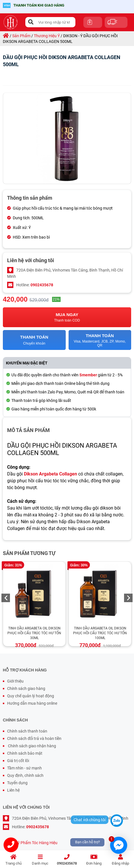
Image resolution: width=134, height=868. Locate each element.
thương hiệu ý (47, 36)
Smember (88, 375)
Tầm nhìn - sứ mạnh (24, 768)
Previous (6, 598)
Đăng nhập (121, 860)
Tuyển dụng (17, 783)
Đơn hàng (94, 860)
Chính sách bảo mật (25, 753)
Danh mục (40, 860)
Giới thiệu (15, 681)
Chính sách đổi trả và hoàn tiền (34, 738)
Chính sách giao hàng (26, 688)
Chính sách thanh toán (27, 731)
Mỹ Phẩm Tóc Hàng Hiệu (36, 843)
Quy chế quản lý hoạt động (31, 696)
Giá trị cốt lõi (18, 761)
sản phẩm (21, 36)
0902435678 (67, 860)
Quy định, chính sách (25, 775)
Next (128, 598)
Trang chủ (13, 860)
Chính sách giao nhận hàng (32, 746)
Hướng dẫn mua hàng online (32, 703)
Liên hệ (13, 790)
